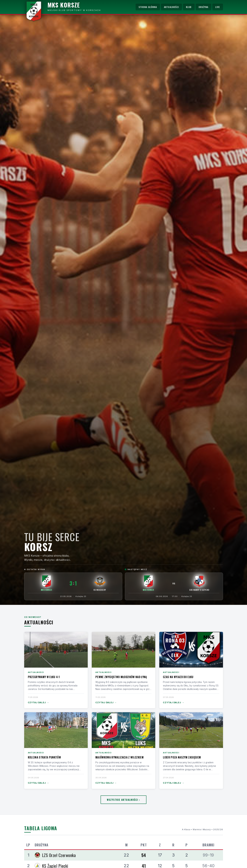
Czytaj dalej (38, 703)
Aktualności (171, 7)
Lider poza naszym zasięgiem (182, 757)
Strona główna (148, 7)
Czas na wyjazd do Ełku (178, 677)
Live (218, 7)
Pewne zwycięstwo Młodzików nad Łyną (121, 677)
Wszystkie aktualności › (123, 800)
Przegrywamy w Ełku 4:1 (44, 677)
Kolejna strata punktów (44, 757)
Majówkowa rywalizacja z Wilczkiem (119, 757)
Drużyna (204, 7)
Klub (189, 7)
